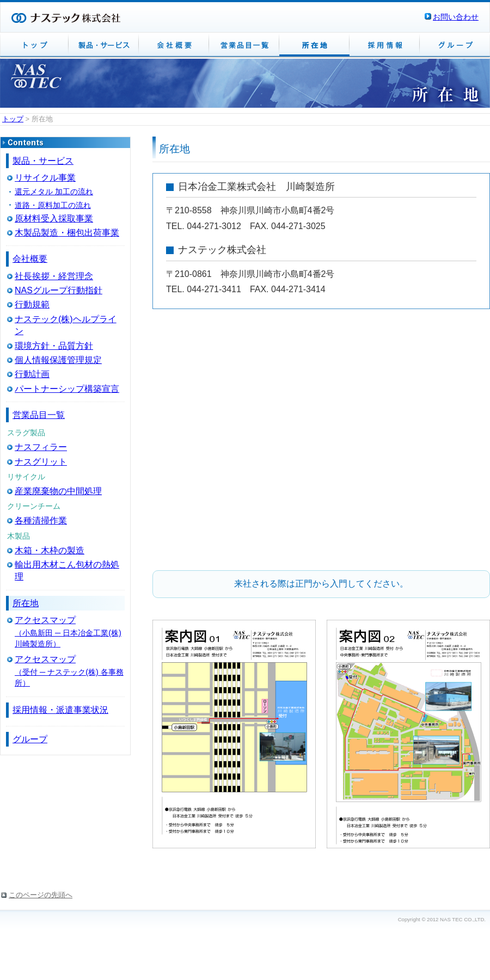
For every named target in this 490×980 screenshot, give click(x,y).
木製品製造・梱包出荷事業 (67, 233)
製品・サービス (43, 161)
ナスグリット (41, 462)
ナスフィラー (41, 447)
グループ (30, 739)
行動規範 (32, 304)
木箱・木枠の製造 (50, 550)
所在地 (26, 603)
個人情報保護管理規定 (58, 360)
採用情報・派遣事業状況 (60, 710)
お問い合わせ (456, 17)
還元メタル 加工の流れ (54, 192)
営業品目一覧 (39, 415)
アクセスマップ (45, 620)
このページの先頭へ (41, 895)
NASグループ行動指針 (59, 290)
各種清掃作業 (41, 520)
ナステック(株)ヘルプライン (66, 325)
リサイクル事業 (45, 178)
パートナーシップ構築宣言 (67, 389)
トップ (13, 119)
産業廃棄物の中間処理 (58, 491)
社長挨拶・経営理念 (54, 276)
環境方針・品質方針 (54, 346)
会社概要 (30, 259)
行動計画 (32, 374)
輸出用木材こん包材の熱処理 (67, 571)
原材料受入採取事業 (54, 218)
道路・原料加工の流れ (53, 205)
